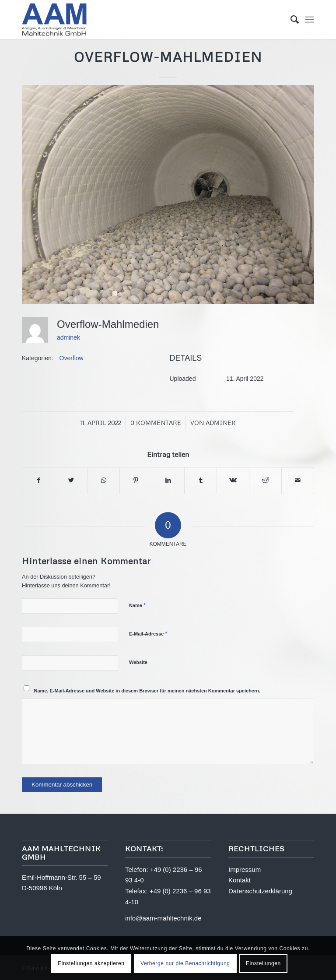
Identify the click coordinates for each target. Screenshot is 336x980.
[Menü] (310, 20)
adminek (68, 337)
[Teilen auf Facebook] (38, 480)
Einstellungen (263, 963)
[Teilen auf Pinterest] (136, 480)
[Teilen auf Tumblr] (201, 480)
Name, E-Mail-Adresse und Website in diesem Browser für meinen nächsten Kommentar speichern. (147, 691)
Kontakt (240, 880)
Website (138, 662)
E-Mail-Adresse (148, 634)
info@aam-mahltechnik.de (163, 918)
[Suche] (290, 20)
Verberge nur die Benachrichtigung (185, 963)
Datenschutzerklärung (260, 891)
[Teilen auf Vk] (233, 480)
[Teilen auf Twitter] (71, 480)
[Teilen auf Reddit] (265, 480)
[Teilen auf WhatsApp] (103, 480)
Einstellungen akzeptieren (91, 963)
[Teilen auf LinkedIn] (168, 480)
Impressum (245, 869)
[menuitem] (290, 20)
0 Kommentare (156, 423)
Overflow (72, 358)
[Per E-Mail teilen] (298, 480)
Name (137, 605)
